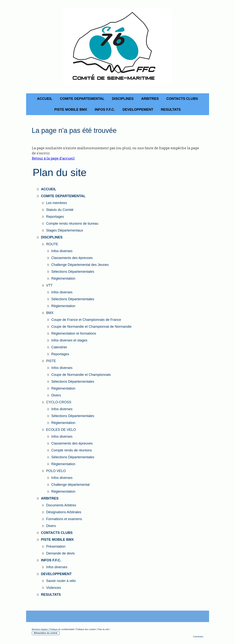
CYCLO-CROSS (59, 402)
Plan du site (103, 629)
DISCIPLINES (123, 99)
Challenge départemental (70, 485)
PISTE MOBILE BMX (71, 110)
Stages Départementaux (65, 230)
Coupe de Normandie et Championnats (81, 375)
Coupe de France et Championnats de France (86, 320)
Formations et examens (64, 519)
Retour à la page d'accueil (53, 158)
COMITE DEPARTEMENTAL (82, 99)
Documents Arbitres (61, 505)
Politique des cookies (86, 629)
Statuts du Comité (60, 210)
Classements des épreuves (72, 258)
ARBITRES (150, 99)
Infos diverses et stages (69, 340)
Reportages (55, 217)
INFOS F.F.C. (105, 110)
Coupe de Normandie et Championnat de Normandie (91, 327)
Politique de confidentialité (62, 629)
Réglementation (63, 278)
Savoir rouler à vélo (61, 581)
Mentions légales (40, 629)
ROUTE (52, 244)
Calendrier (59, 347)
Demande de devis (60, 553)
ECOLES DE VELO (61, 430)
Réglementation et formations (74, 333)
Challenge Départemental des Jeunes (80, 265)
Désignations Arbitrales (64, 512)
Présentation (56, 546)
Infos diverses (62, 251)
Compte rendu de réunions (72, 450)
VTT (49, 285)
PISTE (51, 361)
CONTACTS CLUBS (182, 99)
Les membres (57, 203)
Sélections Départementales (73, 272)
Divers (56, 395)
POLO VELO (56, 471)
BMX (50, 313)
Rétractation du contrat (46, 633)
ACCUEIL (45, 99)
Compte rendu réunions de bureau (72, 224)
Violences (54, 588)
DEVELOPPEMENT (138, 110)
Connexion (198, 637)
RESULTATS (171, 110)
